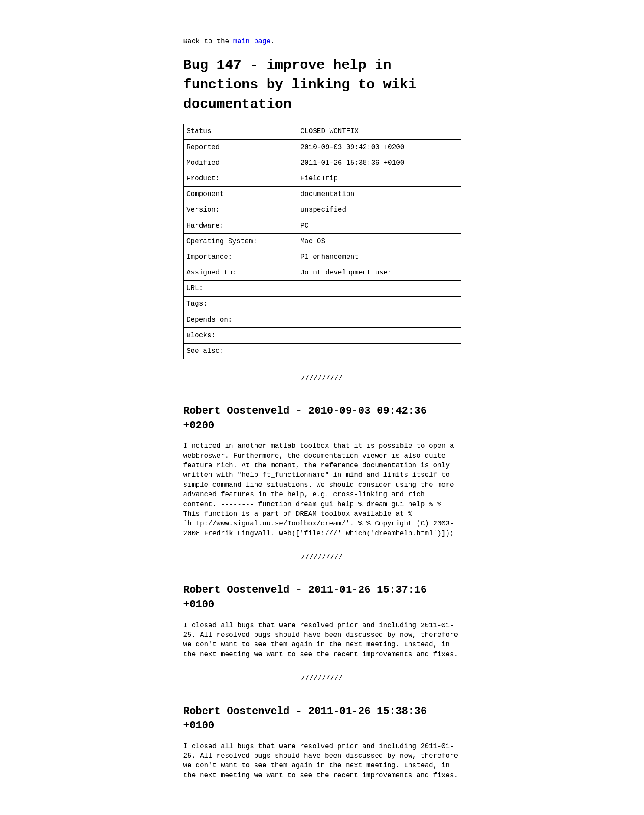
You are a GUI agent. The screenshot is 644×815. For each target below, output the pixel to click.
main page (252, 42)
